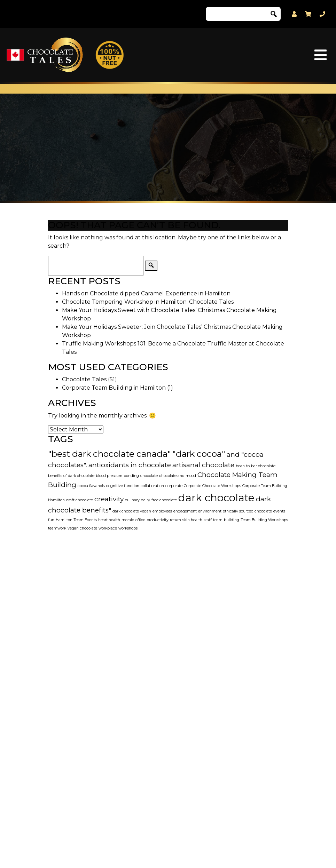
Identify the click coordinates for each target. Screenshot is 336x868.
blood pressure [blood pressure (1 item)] (109, 476)
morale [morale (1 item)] (128, 520)
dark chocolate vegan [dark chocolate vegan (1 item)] (132, 511)
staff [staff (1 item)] (208, 520)
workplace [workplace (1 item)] (108, 528)
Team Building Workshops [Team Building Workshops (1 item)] (264, 520)
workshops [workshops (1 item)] (128, 528)
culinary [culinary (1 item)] (132, 500)
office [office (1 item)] (140, 520)
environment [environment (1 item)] (210, 511)
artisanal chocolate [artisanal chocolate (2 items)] (203, 465)
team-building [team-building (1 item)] (226, 520)
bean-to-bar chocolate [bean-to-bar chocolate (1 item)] (256, 466)
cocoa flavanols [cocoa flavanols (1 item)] (91, 486)
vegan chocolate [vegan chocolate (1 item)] (82, 528)
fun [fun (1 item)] (51, 520)
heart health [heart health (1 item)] (109, 520)
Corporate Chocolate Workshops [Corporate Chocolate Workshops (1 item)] (212, 486)
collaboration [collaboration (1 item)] (152, 486)
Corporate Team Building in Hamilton (114, 388)
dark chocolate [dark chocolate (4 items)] (216, 498)
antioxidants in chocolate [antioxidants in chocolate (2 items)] (130, 465)
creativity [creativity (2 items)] (109, 499)
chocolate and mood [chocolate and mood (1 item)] (178, 476)
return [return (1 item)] (175, 520)
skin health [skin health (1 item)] (192, 520)
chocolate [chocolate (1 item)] (149, 476)
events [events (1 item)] (279, 511)
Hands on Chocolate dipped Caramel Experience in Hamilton (146, 293)
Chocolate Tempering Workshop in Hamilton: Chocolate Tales (148, 302)
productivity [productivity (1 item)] (158, 520)
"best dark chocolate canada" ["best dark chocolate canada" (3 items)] (110, 454)
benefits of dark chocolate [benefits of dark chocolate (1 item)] (71, 476)
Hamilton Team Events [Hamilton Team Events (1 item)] (76, 520)
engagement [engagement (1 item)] (185, 511)
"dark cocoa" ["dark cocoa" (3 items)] (199, 454)
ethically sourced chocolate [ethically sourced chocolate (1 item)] (247, 511)
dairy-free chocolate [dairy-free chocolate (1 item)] (159, 500)
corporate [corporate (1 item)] (174, 486)
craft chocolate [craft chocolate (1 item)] (80, 500)
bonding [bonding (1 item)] (131, 476)
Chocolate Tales (84, 379)
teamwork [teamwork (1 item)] (57, 528)
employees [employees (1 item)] (162, 511)
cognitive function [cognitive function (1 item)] (123, 486)
